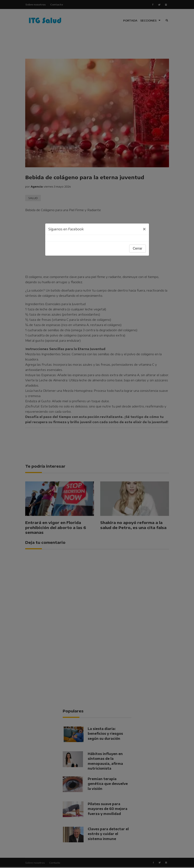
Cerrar (137, 248)
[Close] (144, 229)
